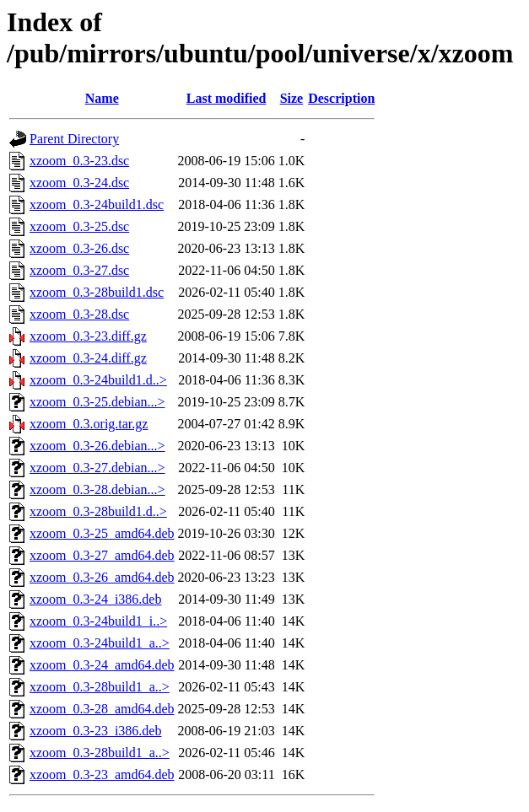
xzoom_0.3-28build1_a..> (100, 687)
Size (292, 98)
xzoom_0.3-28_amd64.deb (102, 709)
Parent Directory (74, 139)
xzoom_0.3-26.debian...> (97, 446)
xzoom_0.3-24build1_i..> (98, 621)
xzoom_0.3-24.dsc (79, 183)
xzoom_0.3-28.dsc (79, 314)
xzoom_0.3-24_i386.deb (95, 599)
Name (102, 98)
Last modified (227, 98)
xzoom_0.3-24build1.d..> (98, 380)
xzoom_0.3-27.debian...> (97, 468)
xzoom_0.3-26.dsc (79, 248)
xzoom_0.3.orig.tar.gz (89, 424)
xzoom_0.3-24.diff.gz (88, 358)
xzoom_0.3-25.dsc (79, 226)
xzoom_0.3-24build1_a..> (100, 643)
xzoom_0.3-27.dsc (79, 270)
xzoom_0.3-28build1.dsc (97, 292)
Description (341, 98)
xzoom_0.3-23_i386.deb (95, 731)
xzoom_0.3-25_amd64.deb (102, 533)
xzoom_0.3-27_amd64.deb (102, 555)
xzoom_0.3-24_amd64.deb (102, 665)
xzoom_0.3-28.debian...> (97, 489)
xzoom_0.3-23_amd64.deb (102, 774)
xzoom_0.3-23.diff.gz (88, 336)
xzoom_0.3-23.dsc (79, 161)
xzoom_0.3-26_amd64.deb (102, 577)
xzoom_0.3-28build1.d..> (98, 511)
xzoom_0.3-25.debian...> (97, 402)
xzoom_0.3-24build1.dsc (97, 204)
